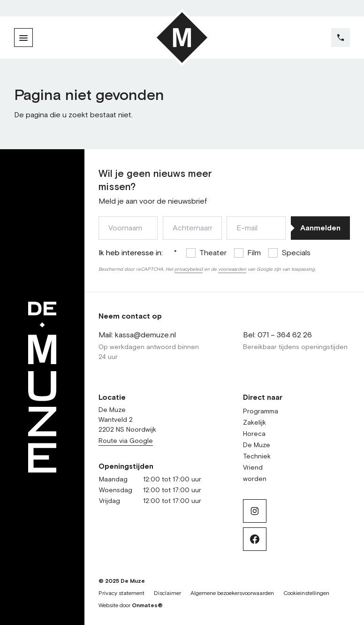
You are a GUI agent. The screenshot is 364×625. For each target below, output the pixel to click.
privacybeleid (189, 269)
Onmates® (147, 606)
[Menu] (23, 38)
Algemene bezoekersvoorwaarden (232, 594)
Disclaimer (167, 594)
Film (254, 253)
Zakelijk (254, 423)
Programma (261, 412)
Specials (296, 253)
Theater (213, 253)
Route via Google (126, 441)
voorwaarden (232, 269)
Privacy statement (121, 594)
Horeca (254, 434)
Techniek (257, 457)
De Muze (257, 445)
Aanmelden (320, 228)
